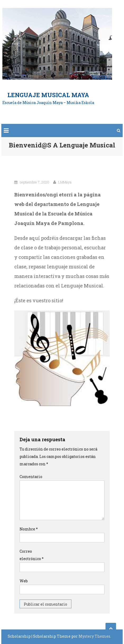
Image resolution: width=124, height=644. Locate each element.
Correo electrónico (32, 555)
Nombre (29, 529)
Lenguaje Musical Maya (48, 95)
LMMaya (65, 182)
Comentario (31, 477)
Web (24, 581)
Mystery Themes (94, 636)
